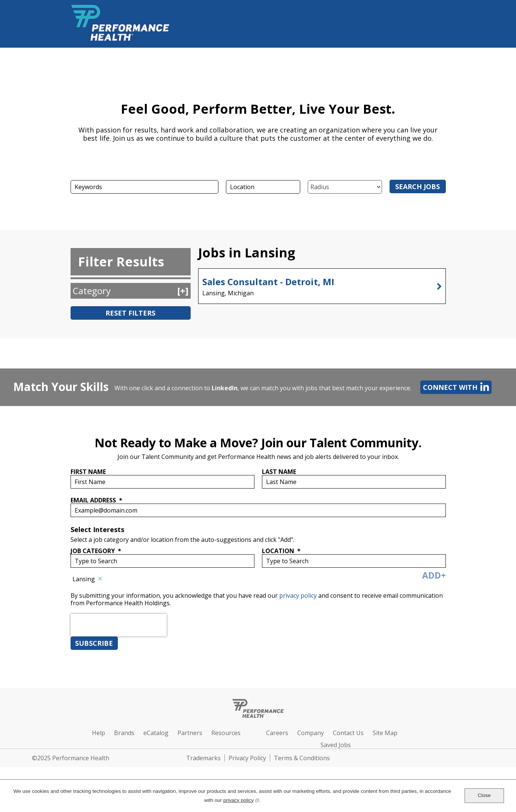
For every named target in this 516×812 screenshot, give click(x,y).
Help (99, 733)
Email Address (96, 500)
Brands (124, 733)
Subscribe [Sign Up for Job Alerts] (94, 643)
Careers (277, 733)
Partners (190, 733)
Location (281, 551)
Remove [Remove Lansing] (101, 579)
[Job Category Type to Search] (162, 561)
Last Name (279, 472)
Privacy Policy (247, 758)
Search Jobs (417, 186)
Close (484, 795)
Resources (226, 733)
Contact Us (348, 733)
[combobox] (263, 187)
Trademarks (203, 758)
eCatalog (156, 733)
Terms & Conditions (302, 758)
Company (311, 733)
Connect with (455, 387)
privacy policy (299, 595)
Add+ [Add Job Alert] (434, 575)
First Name (88, 472)
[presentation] (119, 642)
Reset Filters (130, 313)
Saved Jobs (336, 745)
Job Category (96, 551)
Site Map (385, 733)
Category (92, 291)
